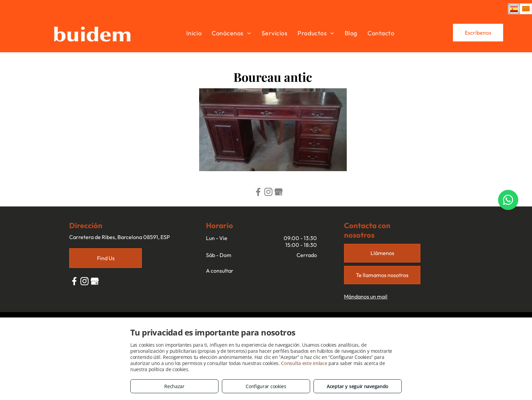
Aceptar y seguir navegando (358, 386)
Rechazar (174, 386)
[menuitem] (194, 33)
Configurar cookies (266, 386)
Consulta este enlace (304, 363)
